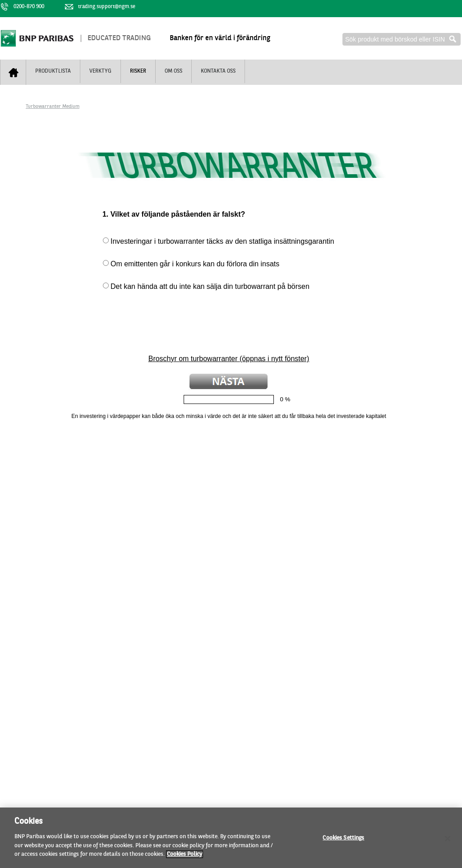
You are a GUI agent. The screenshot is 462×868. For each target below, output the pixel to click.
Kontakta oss (218, 71)
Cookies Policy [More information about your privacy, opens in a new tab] (185, 857)
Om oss (173, 71)
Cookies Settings (343, 841)
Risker (138, 71)
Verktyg (100, 71)
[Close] (448, 841)
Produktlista (53, 71)
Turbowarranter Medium (53, 107)
